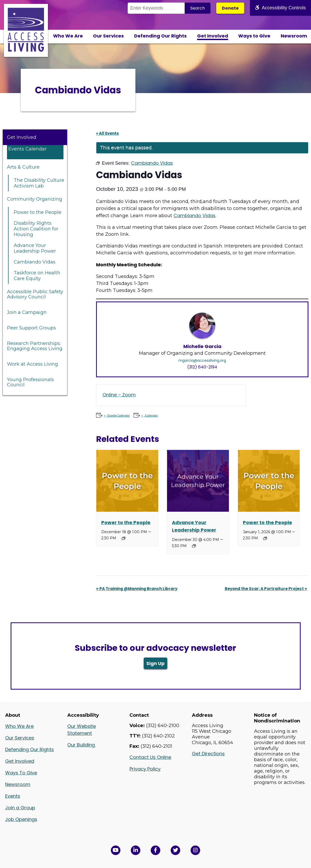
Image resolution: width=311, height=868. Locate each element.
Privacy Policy (145, 769)
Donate (230, 8)
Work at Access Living (32, 364)
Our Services (108, 36)
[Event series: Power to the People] (124, 538)
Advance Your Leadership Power (35, 248)
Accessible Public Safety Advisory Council (35, 294)
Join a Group (20, 808)
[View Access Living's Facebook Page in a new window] (155, 850)
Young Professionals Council (30, 382)
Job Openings (21, 819)
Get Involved (213, 36)
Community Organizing (35, 199)
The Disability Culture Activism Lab (39, 183)
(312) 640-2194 (202, 367)
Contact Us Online (150, 757)
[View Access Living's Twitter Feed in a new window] (175, 850)
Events (13, 796)
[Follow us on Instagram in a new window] (195, 850)
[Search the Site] (156, 8)
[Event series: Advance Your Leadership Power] (194, 546)
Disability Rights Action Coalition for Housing (36, 229)
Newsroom (294, 36)
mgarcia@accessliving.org (202, 360)
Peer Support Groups (31, 328)
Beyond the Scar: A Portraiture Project (266, 589)
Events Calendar (27, 149)
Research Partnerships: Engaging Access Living (35, 346)
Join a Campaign (27, 312)
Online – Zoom (119, 395)
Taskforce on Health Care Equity (37, 276)
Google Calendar (118, 416)
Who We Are (68, 36)
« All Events (107, 133)
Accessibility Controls (280, 8)
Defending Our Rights (160, 36)
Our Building (82, 745)
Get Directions (208, 754)
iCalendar (151, 416)
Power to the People (38, 212)
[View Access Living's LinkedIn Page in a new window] (136, 850)
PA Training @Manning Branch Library (137, 589)
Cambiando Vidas (35, 262)
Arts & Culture (23, 167)
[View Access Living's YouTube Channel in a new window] (116, 850)
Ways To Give (21, 773)
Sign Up (155, 663)
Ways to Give (254, 36)
